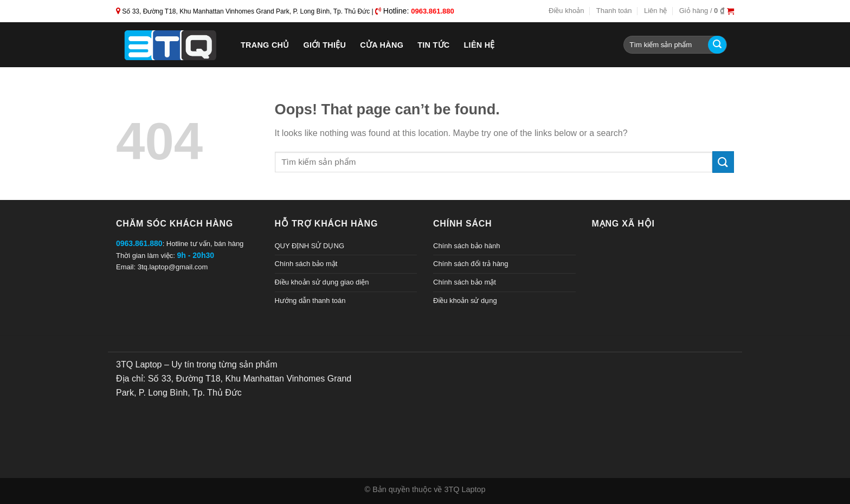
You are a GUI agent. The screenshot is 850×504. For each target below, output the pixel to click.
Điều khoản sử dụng (465, 301)
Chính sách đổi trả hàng (471, 264)
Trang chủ (265, 45)
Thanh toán (614, 11)
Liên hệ (655, 11)
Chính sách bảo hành (466, 246)
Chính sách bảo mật (306, 264)
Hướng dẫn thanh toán (310, 301)
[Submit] (717, 45)
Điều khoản (566, 11)
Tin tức (433, 45)
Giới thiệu (325, 45)
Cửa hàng (382, 45)
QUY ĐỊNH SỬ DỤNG (310, 246)
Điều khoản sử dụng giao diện (322, 282)
